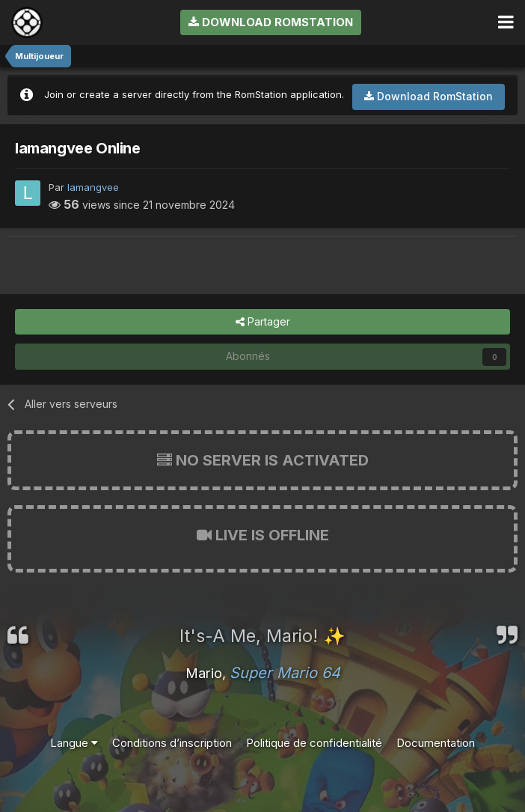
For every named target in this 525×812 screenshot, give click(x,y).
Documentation (436, 743)
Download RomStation (271, 22)
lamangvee (93, 187)
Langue (74, 743)
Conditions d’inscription (172, 743)
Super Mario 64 (285, 673)
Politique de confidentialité (314, 743)
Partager (263, 322)
